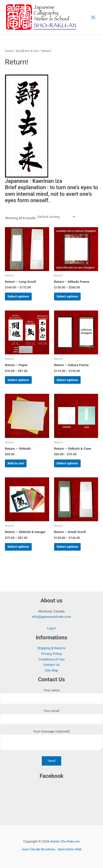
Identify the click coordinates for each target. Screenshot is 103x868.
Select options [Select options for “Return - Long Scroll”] (18, 296)
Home (9, 51)
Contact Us (51, 665)
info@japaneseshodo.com (51, 617)
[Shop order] (56, 217)
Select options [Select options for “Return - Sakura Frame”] (67, 380)
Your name (51, 696)
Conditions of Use (52, 659)
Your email (51, 717)
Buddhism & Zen (27, 51)
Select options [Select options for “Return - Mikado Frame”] (67, 296)
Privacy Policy (51, 654)
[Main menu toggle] (93, 17)
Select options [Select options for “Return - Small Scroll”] (67, 546)
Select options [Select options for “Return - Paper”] (18, 380)
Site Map (52, 670)
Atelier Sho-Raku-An (65, 841)
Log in (51, 628)
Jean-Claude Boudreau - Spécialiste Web (51, 849)
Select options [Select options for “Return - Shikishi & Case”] (67, 463)
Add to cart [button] (16, 463)
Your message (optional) (51, 741)
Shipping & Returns (51, 648)
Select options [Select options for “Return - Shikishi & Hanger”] (18, 546)
